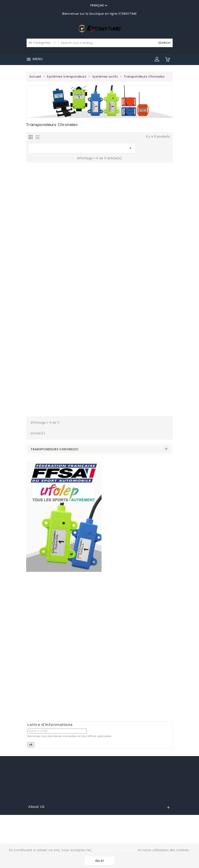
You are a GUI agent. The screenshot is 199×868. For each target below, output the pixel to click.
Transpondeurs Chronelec (55, 449)
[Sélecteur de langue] (99, 6)
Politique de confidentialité (115, 850)
